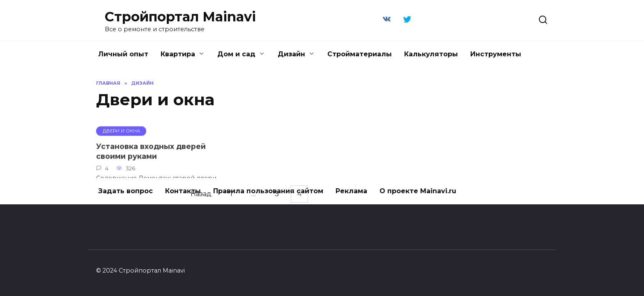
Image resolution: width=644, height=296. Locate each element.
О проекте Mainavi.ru (418, 191)
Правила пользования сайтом (268, 191)
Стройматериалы (360, 54)
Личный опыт (123, 54)
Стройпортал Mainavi (180, 17)
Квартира (178, 54)
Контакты (183, 191)
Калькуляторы (431, 54)
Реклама (351, 191)
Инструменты (496, 54)
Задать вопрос (125, 191)
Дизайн (291, 54)
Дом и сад (236, 54)
